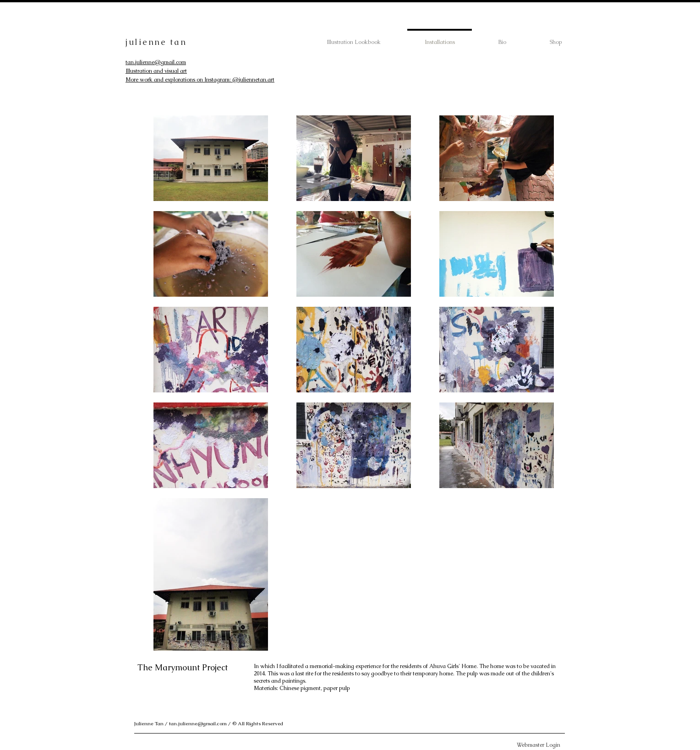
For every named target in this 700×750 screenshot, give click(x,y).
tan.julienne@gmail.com (156, 62)
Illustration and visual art (156, 71)
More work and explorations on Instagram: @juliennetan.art (200, 80)
